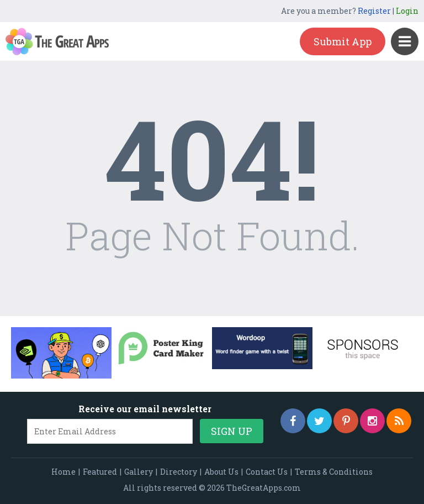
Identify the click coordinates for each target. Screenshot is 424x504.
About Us (221, 472)
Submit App (343, 41)
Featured (100, 472)
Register (374, 11)
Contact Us (267, 472)
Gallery (139, 472)
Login (407, 11)
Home (63, 472)
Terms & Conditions (334, 472)
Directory (179, 472)
